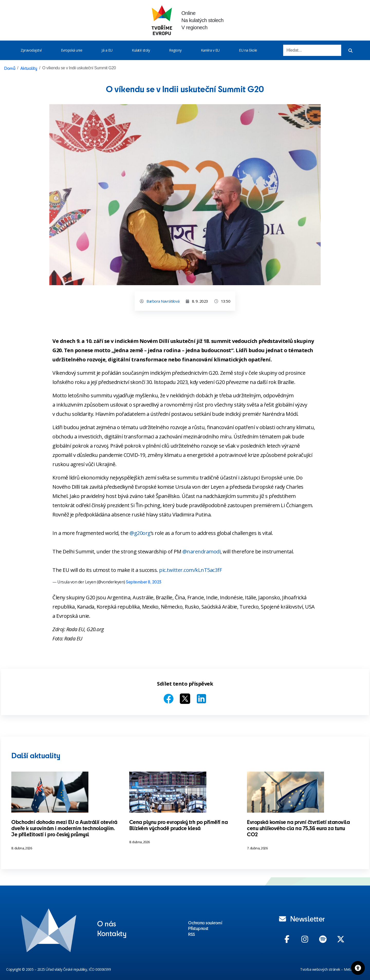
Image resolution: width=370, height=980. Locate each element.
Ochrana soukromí (205, 923)
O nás (107, 923)
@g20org (140, 533)
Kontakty (112, 933)
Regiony (175, 50)
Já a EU (107, 50)
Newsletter (302, 918)
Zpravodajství (31, 50)
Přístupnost (198, 928)
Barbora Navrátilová (163, 301)
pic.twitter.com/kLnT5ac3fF (190, 570)
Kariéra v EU (210, 50)
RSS (192, 934)
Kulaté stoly (141, 50)
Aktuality (29, 68)
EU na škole (248, 50)
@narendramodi (202, 551)
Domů (10, 68)
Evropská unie (72, 50)
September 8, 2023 (144, 582)
